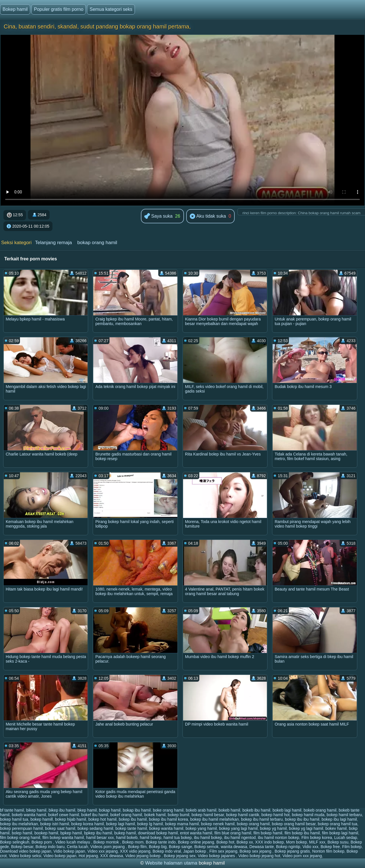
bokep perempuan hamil (21, 828)
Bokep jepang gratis (292, 851)
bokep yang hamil (201, 828)
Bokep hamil (15, 9)
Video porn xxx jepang (302, 856)
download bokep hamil (158, 833)
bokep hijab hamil (71, 819)
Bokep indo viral (167, 851)
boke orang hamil (168, 810)
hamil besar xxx (100, 838)
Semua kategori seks (111, 9)
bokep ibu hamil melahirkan (214, 819)
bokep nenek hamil (218, 824)
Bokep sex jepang (256, 851)
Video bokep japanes (217, 856)
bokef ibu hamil (95, 815)
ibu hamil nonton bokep (278, 838)
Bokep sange (181, 847)
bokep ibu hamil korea (168, 819)
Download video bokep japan (26, 851)
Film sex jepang (223, 851)
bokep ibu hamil (133, 819)
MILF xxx (317, 842)
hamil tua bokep (178, 838)
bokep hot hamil (103, 819)
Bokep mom (133, 842)
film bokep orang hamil (20, 838)
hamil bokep (151, 838)
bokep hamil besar (208, 815)
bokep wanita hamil (166, 828)
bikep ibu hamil (62, 810)
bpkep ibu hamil (98, 833)
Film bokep (352, 847)
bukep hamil (125, 833)
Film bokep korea (317, 838)
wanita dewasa (234, 847)
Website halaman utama (171, 863)
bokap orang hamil (97, 243)
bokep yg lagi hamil (306, 828)
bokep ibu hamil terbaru (262, 819)
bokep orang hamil (253, 824)
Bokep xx (245, 842)
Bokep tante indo (161, 842)
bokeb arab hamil (201, 810)
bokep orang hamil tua (337, 824)
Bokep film (137, 847)
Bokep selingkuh (15, 842)
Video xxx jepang (102, 851)
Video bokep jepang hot (259, 856)
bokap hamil (110, 810)
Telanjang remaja (53, 243)
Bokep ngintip (288, 847)
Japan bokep (195, 851)
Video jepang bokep (143, 856)
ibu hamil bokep (208, 838)
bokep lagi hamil (120, 824)
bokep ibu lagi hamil (339, 819)
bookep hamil (46, 833)
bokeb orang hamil (320, 810)
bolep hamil (22, 833)
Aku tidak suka (208, 217)
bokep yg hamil (273, 828)
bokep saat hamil (60, 828)
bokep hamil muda (308, 815)
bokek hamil (155, 815)
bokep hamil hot (276, 815)
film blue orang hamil (233, 833)
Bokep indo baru (50, 847)
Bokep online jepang (196, 842)
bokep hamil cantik (243, 815)
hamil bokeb (127, 838)
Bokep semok (207, 847)
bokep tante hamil (131, 828)
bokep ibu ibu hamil (302, 819)
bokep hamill (42, 819)
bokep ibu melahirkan (19, 824)
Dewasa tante (262, 847)
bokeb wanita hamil (29, 815)
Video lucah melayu (73, 842)
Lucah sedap (346, 838)
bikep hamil (36, 810)
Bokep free (330, 847)
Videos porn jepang (108, 847)
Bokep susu (338, 842)
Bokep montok (107, 842)
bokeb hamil (230, 810)
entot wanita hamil (196, 833)
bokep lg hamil (150, 824)
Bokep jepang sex (180, 856)
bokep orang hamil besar (294, 824)
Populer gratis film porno (59, 9)
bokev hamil (336, 828)
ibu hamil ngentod (240, 838)
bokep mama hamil (182, 824)
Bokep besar (22, 847)
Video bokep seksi (25, 856)
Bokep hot (225, 842)
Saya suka (158, 216)
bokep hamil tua (14, 819)
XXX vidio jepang (135, 851)
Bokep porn (42, 842)
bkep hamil (87, 810)
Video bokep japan (60, 856)
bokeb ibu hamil (256, 810)
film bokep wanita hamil (63, 838)
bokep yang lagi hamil (238, 828)
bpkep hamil (71, 833)
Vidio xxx (311, 847)
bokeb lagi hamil (287, 810)
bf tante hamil (12, 810)
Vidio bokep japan (69, 851)
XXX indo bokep (269, 842)
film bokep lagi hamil (340, 833)
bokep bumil (179, 815)
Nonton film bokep (328, 851)
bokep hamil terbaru (344, 815)
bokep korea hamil (88, 824)
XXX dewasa (111, 856)
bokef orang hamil (126, 815)
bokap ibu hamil (137, 810)
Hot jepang (88, 856)
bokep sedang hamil (95, 828)
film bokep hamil (268, 833)
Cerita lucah (77, 847)
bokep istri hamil (55, 824)
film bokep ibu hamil (302, 833)
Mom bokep (296, 842)
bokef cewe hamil (64, 815)
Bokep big (158, 847)
